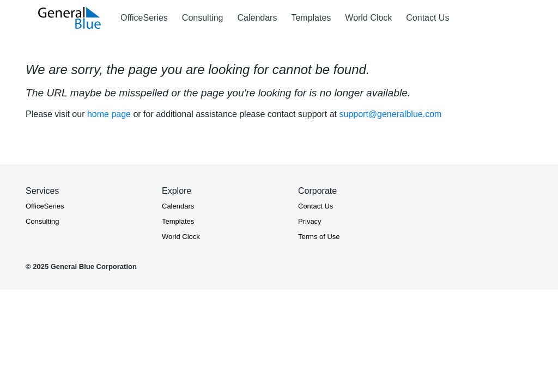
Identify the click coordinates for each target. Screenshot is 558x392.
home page (109, 114)
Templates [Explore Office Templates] (311, 18)
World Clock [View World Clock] (368, 18)
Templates (178, 221)
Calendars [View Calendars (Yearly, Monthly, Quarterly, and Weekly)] (257, 18)
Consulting (42, 221)
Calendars (178, 206)
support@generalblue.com (390, 114)
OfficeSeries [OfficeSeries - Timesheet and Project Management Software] (144, 18)
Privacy (310, 221)
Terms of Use (319, 237)
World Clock (181, 237)
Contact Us (316, 206)
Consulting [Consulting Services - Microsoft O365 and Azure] (203, 18)
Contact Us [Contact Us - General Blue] (427, 18)
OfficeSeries (45, 206)
